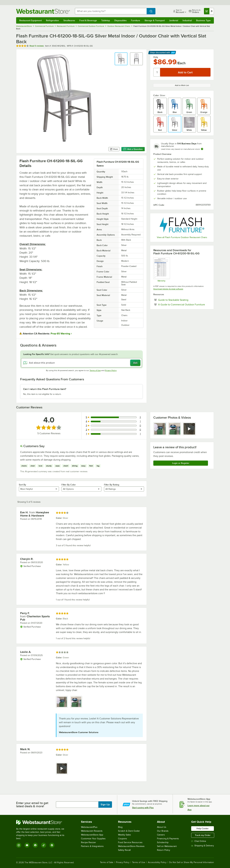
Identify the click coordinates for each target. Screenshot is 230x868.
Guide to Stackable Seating (183, 300)
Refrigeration (52, 20)
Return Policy (164, 850)
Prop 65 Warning (60, 334)
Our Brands (163, 831)
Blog (120, 827)
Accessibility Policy (157, 862)
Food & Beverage (88, 20)
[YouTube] (27, 845)
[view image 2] (175, 429)
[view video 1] (62, 768)
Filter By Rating (112, 485)
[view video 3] (189, 429)
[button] (121, 59)
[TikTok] (44, 845)
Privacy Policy (111, 370)
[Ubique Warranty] (161, 270)
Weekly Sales (125, 835)
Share (114, 149)
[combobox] (111, 11)
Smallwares (69, 20)
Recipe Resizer (88, 842)
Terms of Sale (107, 862)
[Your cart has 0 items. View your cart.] (209, 11)
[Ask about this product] (81, 363)
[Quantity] (157, 72)
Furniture (136, 20)
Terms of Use (95, 370)
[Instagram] (19, 845)
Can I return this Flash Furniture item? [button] (45, 389)
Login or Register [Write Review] (181, 463)
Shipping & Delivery (203, 846)
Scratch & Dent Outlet (129, 831)
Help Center (203, 828)
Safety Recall (124, 850)
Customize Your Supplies (93, 839)
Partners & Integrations (92, 846)
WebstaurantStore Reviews (131, 846)
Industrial (187, 20)
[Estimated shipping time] (202, 149)
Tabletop (106, 20)
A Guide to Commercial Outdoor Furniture (184, 304)
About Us (162, 827)
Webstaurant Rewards (92, 831)
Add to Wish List (182, 85)
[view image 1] (160, 429)
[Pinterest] (52, 845)
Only (156, 57)
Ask (135, 363)
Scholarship (163, 842)
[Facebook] (35, 845)
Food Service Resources (130, 842)
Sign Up (105, 805)
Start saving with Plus (143, 808)
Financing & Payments (168, 839)
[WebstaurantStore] (42, 822)
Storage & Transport (155, 20)
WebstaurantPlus (89, 827)
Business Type (203, 20)
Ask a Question (133, 149)
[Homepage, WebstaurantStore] (43, 11)
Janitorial (174, 20)
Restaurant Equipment (31, 20)
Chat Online (199, 841)
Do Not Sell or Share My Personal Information (192, 862)
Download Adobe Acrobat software (168, 289)
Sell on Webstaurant (167, 846)
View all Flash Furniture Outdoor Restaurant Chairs (182, 237)
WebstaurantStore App (92, 835)
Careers (161, 835)
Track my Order (203, 835)
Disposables (121, 20)
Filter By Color (69, 485)
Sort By (22, 485)
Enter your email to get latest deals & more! (32, 805)
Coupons (123, 839)
